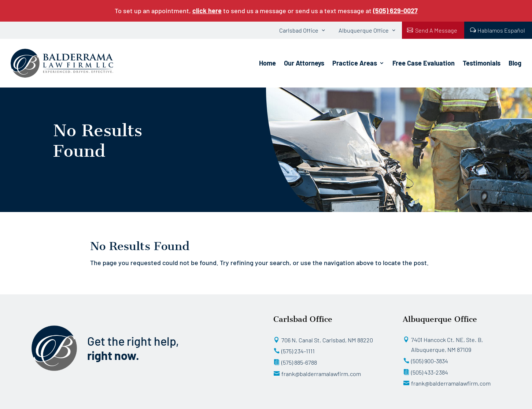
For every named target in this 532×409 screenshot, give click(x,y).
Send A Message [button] (436, 30)
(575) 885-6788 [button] (299, 362)
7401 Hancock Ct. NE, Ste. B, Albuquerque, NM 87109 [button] (447, 345)
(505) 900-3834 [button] (430, 361)
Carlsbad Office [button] (299, 30)
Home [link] (267, 63)
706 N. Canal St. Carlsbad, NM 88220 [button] (327, 340)
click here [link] (207, 11)
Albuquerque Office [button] (364, 30)
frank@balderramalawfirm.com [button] (321, 374)
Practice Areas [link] (355, 63)
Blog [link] (515, 63)
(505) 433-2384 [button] (430, 372)
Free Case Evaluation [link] (424, 63)
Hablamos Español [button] (501, 30)
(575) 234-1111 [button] (298, 351)
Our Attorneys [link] (304, 63)
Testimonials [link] (482, 63)
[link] (395, 11)
